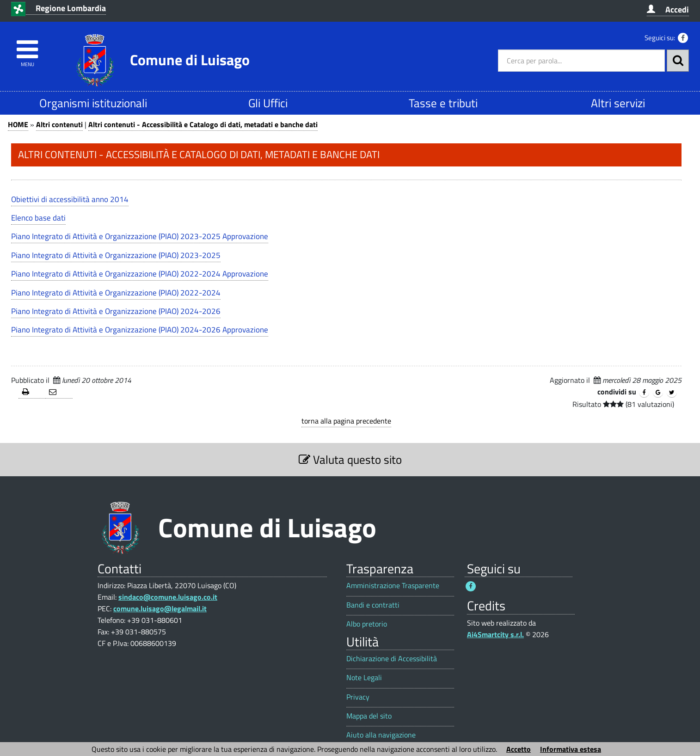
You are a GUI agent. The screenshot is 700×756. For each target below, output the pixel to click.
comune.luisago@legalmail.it (160, 608)
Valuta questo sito (350, 459)
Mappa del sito (369, 716)
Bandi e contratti (373, 605)
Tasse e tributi (443, 103)
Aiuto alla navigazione (381, 735)
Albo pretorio (367, 624)
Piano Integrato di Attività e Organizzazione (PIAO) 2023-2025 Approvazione (140, 236)
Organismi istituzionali (93, 103)
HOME (18, 124)
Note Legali (364, 678)
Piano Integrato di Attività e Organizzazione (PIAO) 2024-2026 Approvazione (140, 330)
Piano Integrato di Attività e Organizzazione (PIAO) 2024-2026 (116, 311)
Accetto (519, 749)
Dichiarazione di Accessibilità (392, 659)
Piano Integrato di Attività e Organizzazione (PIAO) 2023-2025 (116, 255)
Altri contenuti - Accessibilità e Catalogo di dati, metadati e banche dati (203, 124)
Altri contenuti (59, 124)
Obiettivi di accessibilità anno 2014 (70, 199)
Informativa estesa (571, 749)
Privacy (358, 697)
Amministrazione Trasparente (393, 586)
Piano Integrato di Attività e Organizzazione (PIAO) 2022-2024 (116, 293)
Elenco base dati (38, 218)
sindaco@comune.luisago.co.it (168, 597)
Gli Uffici (268, 103)
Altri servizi (618, 103)
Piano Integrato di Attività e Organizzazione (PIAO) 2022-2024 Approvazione (140, 274)
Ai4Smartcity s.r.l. (495, 634)
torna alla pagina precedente (346, 421)
